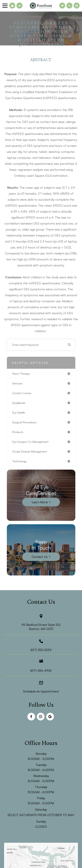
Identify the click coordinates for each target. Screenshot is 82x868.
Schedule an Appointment (41, 691)
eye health (19, 413)
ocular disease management (30, 452)
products (18, 432)
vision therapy (21, 374)
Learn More (40, 502)
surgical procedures (24, 422)
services (17, 383)
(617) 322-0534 (41, 650)
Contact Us (40, 557)
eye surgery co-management (30, 442)
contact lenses (22, 393)
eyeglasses (19, 403)
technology (19, 461)
